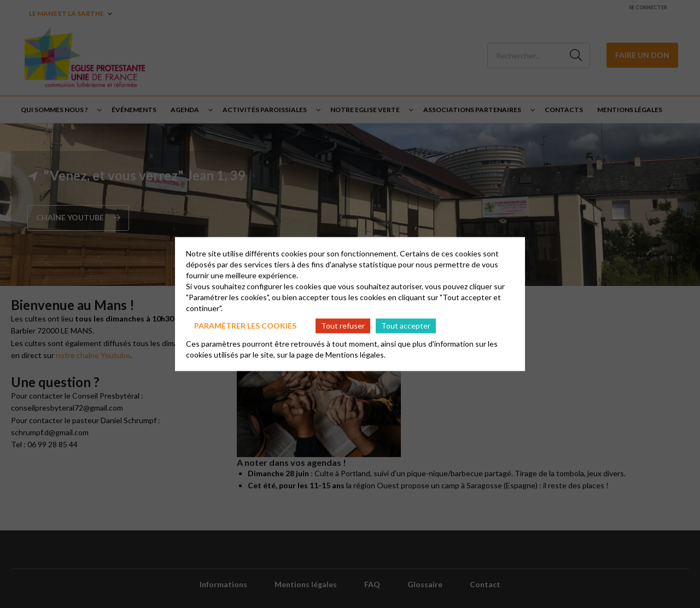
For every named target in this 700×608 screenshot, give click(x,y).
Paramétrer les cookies (245, 326)
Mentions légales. (355, 354)
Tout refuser (343, 326)
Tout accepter (406, 326)
